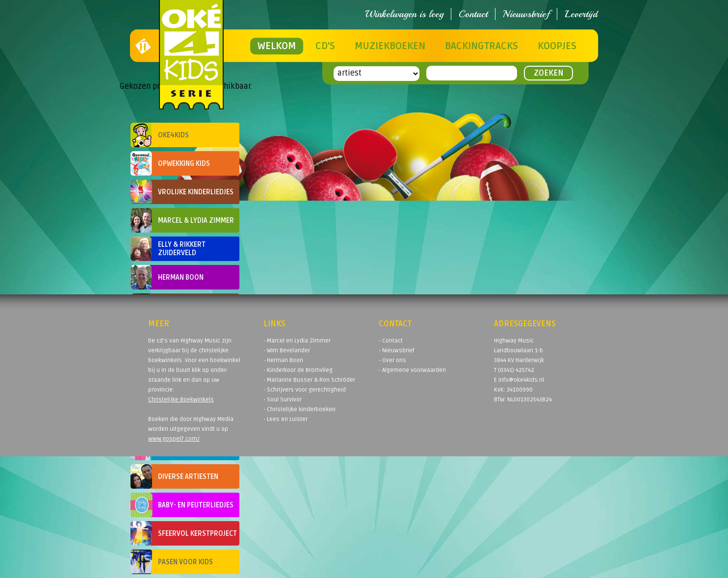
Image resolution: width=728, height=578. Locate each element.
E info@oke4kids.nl (519, 380)
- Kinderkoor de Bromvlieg (298, 370)
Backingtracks (481, 46)
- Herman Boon (283, 360)
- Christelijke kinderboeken (299, 409)
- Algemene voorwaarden (412, 370)
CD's (325, 46)
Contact (473, 14)
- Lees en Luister (286, 419)
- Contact (391, 341)
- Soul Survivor (283, 400)
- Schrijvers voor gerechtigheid (305, 390)
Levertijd (581, 14)
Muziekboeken (390, 46)
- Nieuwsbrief (397, 351)
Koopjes (557, 46)
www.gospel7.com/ (174, 439)
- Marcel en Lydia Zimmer (297, 341)
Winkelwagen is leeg (404, 14)
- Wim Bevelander (287, 351)
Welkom (277, 46)
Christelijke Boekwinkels (181, 400)
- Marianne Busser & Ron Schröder (309, 380)
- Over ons (392, 360)
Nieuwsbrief (526, 14)
